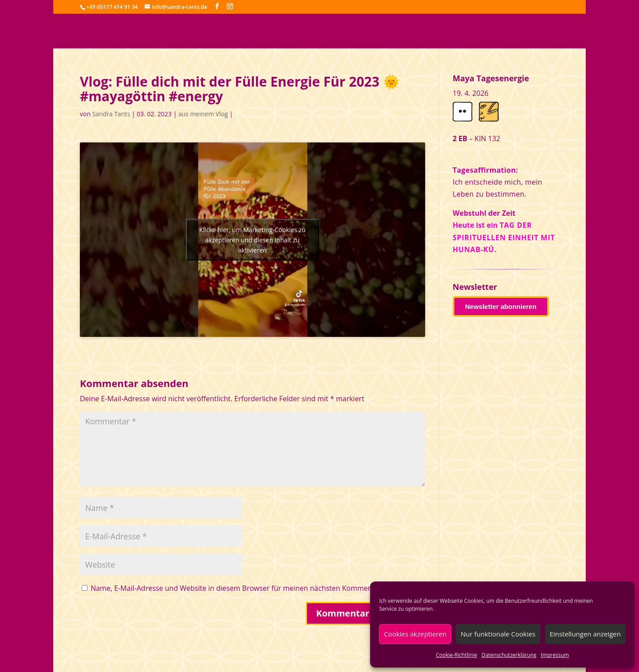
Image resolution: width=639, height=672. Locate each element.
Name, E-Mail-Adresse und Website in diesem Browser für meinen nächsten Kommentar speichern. (254, 588)
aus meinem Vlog (203, 114)
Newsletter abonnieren (501, 306)
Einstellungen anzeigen (585, 634)
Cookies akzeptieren (415, 634)
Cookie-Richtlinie (456, 655)
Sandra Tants (111, 114)
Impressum (555, 655)
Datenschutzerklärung (509, 655)
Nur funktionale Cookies (498, 634)
